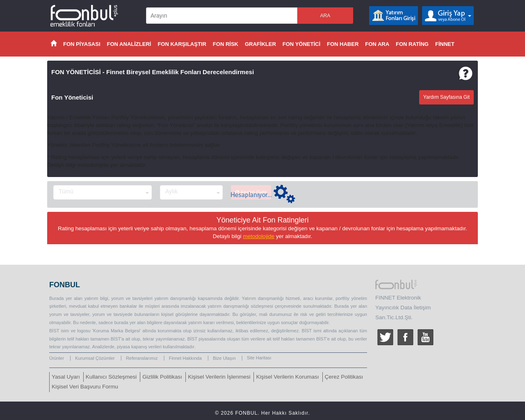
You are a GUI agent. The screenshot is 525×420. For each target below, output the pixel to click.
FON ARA (377, 44)
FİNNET (445, 44)
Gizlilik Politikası (162, 377)
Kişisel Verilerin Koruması (287, 377)
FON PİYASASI (82, 44)
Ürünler (57, 358)
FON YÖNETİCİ (301, 44)
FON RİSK (226, 44)
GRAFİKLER (260, 44)
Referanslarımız (142, 358)
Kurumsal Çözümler (95, 358)
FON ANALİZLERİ (129, 44)
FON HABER (343, 44)
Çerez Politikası (344, 377)
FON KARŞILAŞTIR (182, 44)
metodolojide (259, 236)
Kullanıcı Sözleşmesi (111, 377)
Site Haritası (259, 358)
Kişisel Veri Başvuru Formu (85, 387)
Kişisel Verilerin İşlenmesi (219, 377)
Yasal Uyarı (66, 377)
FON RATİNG (412, 44)
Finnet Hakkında (185, 358)
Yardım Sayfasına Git (446, 97)
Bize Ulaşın (224, 358)
